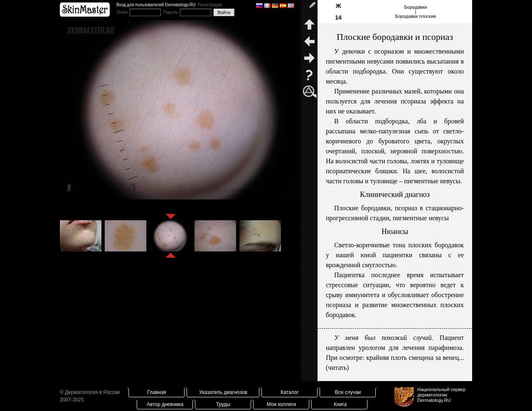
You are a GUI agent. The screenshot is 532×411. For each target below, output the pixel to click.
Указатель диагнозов (223, 392)
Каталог (290, 392)
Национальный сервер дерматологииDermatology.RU (441, 395)
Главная (157, 392)
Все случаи (348, 392)
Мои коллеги (281, 404)
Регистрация (210, 5)
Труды (223, 404)
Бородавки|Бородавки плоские (416, 12)
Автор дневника (165, 404)
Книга (340, 404)
